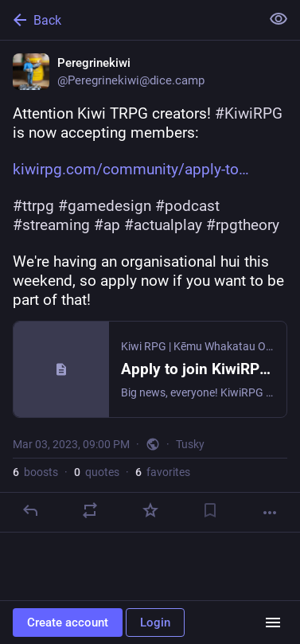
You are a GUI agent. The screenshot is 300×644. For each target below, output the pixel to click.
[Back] (129, 20)
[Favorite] (150, 510)
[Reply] (30, 510)
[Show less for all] (279, 19)
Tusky (190, 444)
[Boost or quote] (90, 510)
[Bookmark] (210, 510)
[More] (270, 513)
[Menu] (273, 623)
